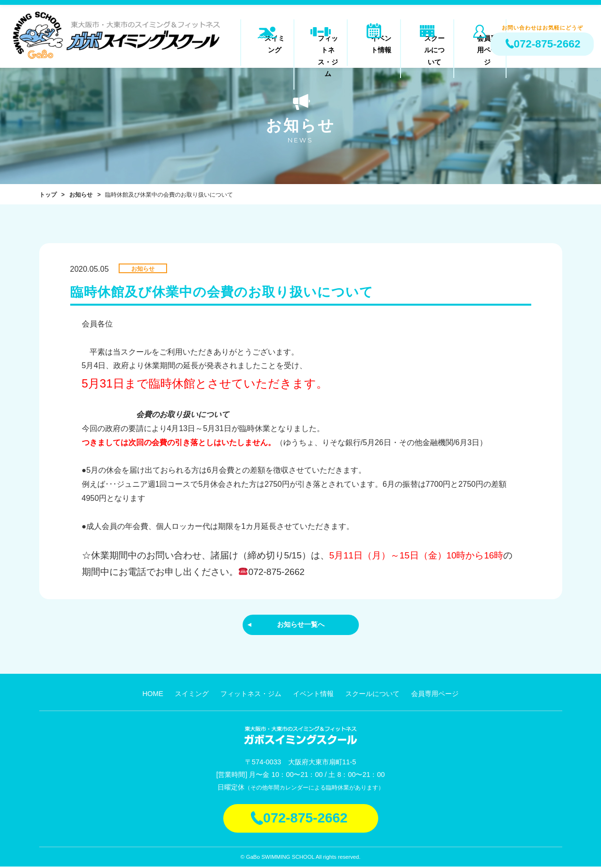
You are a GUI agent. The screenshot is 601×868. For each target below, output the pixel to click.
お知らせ (81, 195)
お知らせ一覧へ (301, 625)
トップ (48, 195)
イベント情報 (374, 46)
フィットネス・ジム (321, 46)
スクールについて (427, 46)
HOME (153, 695)
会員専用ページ (480, 46)
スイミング (268, 46)
